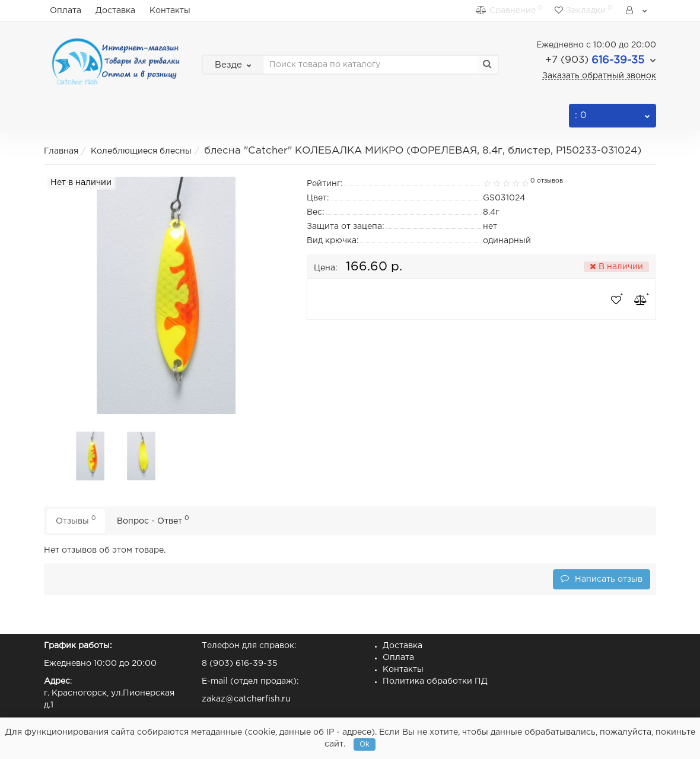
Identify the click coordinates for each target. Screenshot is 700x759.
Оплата (66, 11)
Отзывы (76, 520)
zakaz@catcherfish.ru (246, 699)
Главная (61, 151)
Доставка (115, 11)
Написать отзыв (602, 578)
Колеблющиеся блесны (141, 151)
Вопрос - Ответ (153, 520)
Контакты (170, 11)
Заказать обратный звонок (599, 76)
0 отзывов (547, 181)
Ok (365, 744)
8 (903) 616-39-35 (240, 664)
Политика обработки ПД (435, 681)
